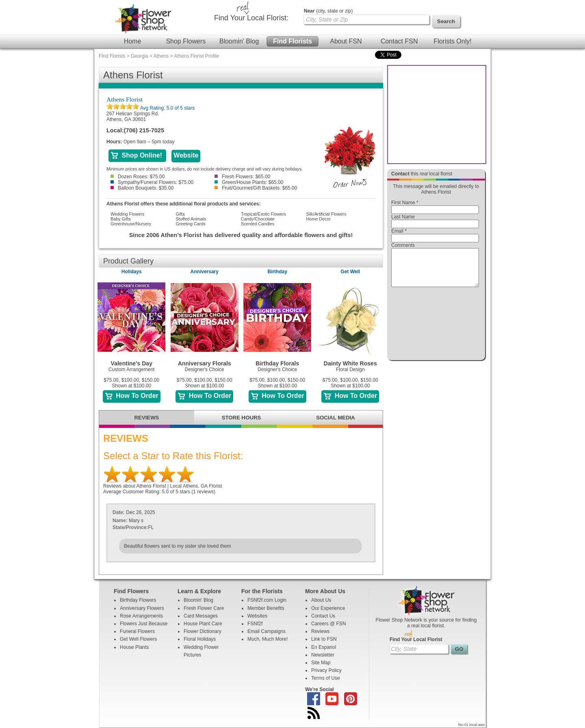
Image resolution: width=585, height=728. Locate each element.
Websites (257, 616)
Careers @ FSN (329, 624)
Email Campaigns (266, 631)
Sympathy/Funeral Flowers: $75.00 (152, 182)
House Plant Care (203, 624)
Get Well (350, 272)
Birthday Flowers (138, 600)
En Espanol (324, 647)
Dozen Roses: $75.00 (138, 177)
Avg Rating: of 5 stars (167, 108)
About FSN (346, 41)
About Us (321, 600)
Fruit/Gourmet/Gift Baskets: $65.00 (256, 188)
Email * (399, 231)
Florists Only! (452, 41)
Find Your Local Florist (416, 639)
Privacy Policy (326, 670)
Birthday (277, 272)
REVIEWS (147, 418)
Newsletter (323, 655)
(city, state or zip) (328, 11)
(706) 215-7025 (144, 130)
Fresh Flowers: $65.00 (242, 177)
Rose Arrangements (141, 616)
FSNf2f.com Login (267, 600)
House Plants (134, 647)
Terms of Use (326, 678)
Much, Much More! (268, 639)
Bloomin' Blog (239, 41)
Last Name (403, 217)
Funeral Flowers (137, 631)
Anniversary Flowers (142, 608)
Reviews (320, 631)
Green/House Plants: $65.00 (249, 182)
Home (133, 41)
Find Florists (292, 41)
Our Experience (328, 608)
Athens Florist (125, 99)
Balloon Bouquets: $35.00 (142, 188)
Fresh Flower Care (204, 608)
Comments (403, 245)
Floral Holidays (200, 639)
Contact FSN (399, 41)
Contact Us (323, 616)
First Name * (405, 203)
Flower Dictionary (203, 631)
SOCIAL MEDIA (336, 418)
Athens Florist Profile (196, 56)
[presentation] (435, 326)
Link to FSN (324, 639)
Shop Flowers (186, 41)
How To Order (132, 396)
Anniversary (205, 272)
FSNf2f (255, 624)
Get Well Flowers (138, 639)
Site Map (321, 663)
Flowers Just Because (144, 624)
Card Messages (201, 616)
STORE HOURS (241, 418)
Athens (161, 56)
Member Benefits (266, 608)
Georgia (140, 56)
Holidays (132, 272)
